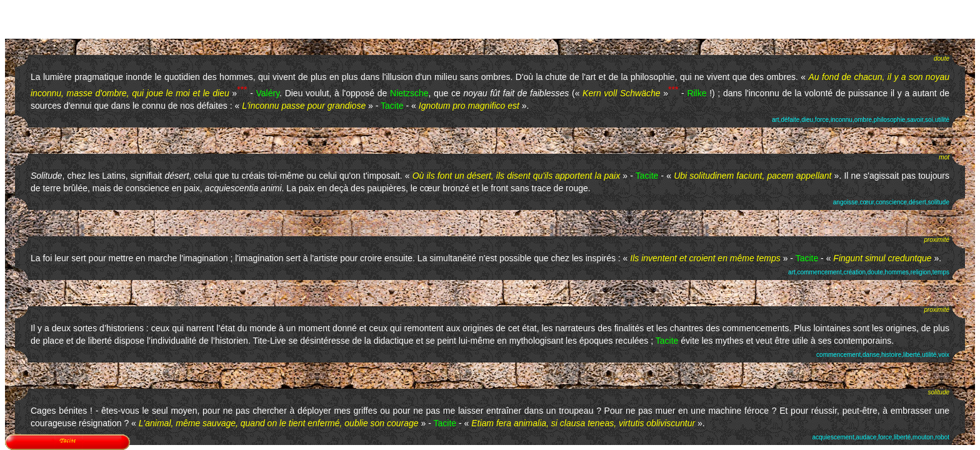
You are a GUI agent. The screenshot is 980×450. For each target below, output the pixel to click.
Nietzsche (409, 93)
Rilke (697, 93)
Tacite (392, 106)
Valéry (268, 93)
